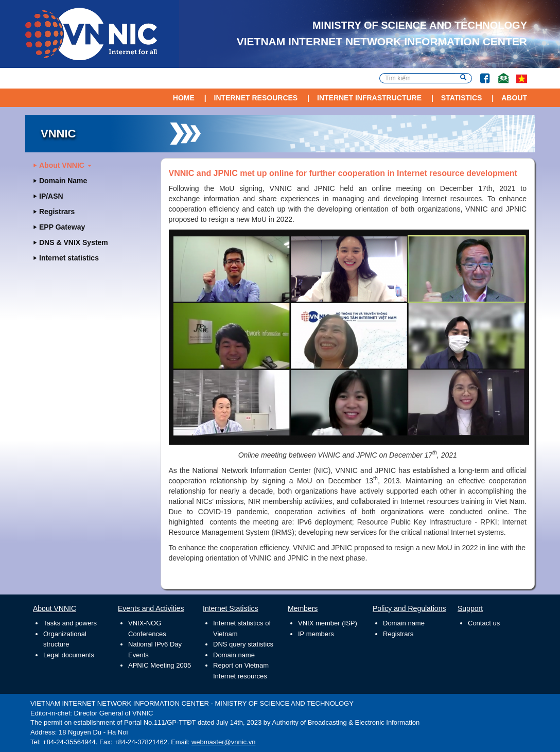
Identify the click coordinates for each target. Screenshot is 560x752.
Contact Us (500, 73)
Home (184, 98)
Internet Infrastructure (369, 98)
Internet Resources (256, 98)
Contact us (484, 623)
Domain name (234, 655)
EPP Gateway (62, 227)
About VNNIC (65, 165)
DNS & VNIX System (74, 242)
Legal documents (69, 655)
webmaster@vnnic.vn (223, 742)
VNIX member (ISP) (328, 623)
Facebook (481, 73)
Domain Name (63, 181)
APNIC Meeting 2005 (160, 665)
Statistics (462, 98)
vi (522, 78)
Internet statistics (69, 258)
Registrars (57, 212)
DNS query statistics (243, 644)
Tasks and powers (70, 623)
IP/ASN (51, 196)
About (514, 98)
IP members (316, 634)
